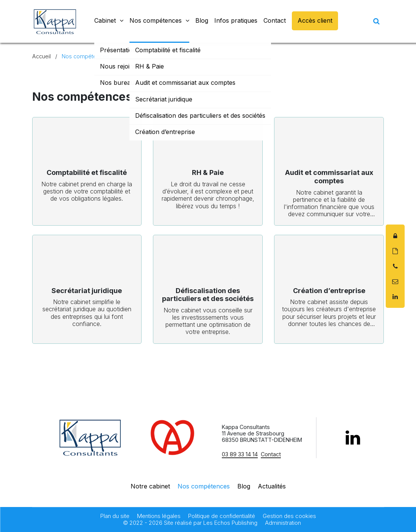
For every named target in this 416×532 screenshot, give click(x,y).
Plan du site (115, 516)
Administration (283, 523)
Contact (271, 454)
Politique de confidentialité (222, 516)
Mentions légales (159, 516)
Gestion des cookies (289, 516)
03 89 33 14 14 (240, 454)
